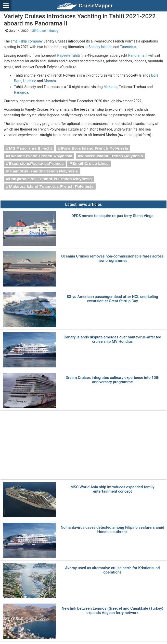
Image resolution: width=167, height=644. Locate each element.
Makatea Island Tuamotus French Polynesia (51, 187)
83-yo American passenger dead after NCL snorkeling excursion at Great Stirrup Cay (112, 299)
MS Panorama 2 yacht (31, 148)
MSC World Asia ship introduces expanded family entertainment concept (112, 489)
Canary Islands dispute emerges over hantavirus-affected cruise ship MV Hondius (113, 339)
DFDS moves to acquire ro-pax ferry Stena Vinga (112, 216)
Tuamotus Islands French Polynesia (43, 171)
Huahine (30, 81)
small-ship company (27, 41)
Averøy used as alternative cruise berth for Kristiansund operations (112, 570)
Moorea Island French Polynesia (112, 156)
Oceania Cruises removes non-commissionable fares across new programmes (112, 258)
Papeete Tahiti (68, 55)
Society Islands (100, 47)
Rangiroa (21, 92)
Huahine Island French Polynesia (41, 156)
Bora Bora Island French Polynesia (95, 148)
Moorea (50, 81)
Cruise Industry (45, 31)
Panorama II (138, 55)
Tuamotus (128, 47)
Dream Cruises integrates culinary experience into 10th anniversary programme (112, 380)
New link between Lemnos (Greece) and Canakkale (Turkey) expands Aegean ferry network (113, 611)
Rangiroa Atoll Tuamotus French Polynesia (50, 179)
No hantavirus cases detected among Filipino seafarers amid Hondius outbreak (112, 530)
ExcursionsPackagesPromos (36, 164)
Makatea (110, 87)
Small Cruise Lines (91, 164)
